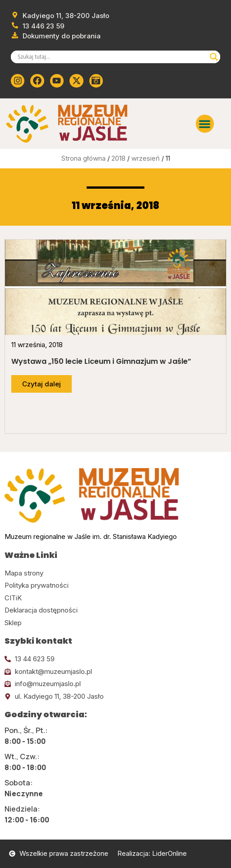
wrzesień (146, 158)
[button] (205, 124)
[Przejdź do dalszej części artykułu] (42, 384)
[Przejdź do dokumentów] (56, 36)
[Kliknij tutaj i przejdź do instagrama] (18, 81)
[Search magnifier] (214, 57)
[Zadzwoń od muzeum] (38, 26)
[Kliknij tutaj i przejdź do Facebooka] (37, 81)
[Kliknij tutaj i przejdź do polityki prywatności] (115, 586)
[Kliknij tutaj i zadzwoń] (115, 659)
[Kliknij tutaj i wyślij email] (115, 672)
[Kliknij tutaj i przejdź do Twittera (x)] (76, 81)
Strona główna (83, 158)
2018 (118, 158)
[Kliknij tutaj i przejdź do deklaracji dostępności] (115, 610)
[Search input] (111, 57)
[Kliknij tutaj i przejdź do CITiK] (115, 598)
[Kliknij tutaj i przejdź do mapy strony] (115, 573)
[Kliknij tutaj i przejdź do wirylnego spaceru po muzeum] (96, 81)
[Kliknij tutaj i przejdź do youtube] (57, 81)
